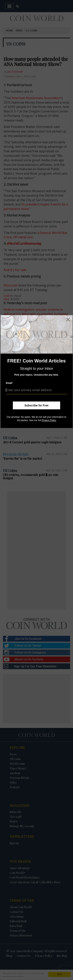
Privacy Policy (49, 420)
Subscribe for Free (37, 405)
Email (9, 383)
